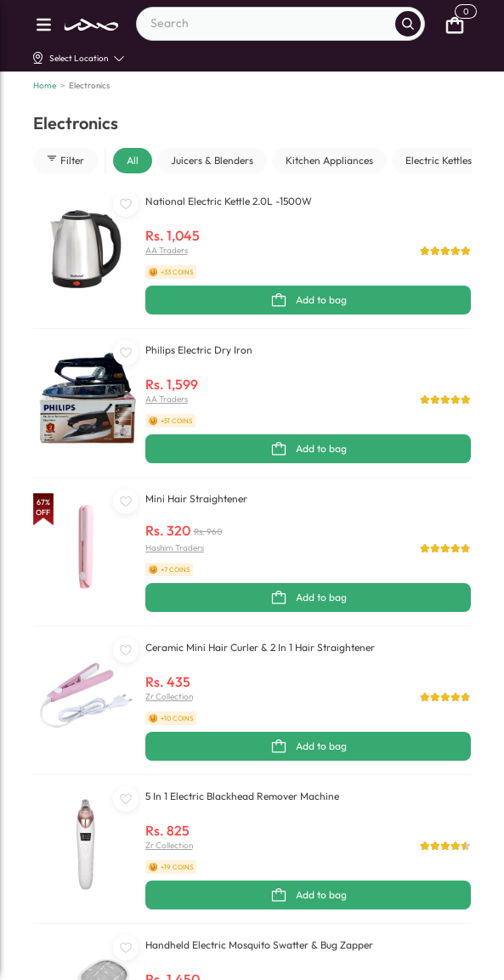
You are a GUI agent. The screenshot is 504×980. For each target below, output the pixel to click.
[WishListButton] (126, 204)
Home (45, 85)
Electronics (89, 85)
